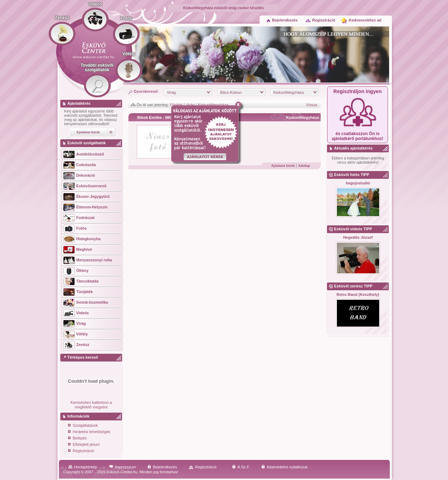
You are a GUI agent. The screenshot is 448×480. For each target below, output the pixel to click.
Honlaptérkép (83, 467)
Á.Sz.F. (241, 467)
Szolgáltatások (83, 426)
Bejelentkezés (282, 20)
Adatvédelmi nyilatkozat (284, 467)
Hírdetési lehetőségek (89, 432)
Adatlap (304, 166)
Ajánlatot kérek (283, 166)
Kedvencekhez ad (365, 20)
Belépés (77, 439)
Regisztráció (320, 20)
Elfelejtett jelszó (84, 445)
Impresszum (123, 467)
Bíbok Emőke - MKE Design (163, 117)
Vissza (311, 105)
